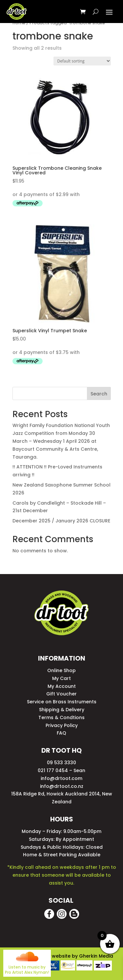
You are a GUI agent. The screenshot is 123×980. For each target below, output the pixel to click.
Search (99, 394)
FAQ (61, 733)
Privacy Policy (62, 725)
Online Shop (61, 670)
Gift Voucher (61, 694)
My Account (62, 686)
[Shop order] (82, 61)
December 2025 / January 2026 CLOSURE (61, 521)
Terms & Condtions (61, 717)
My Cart (61, 678)
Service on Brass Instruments (62, 702)
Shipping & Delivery (62, 710)
